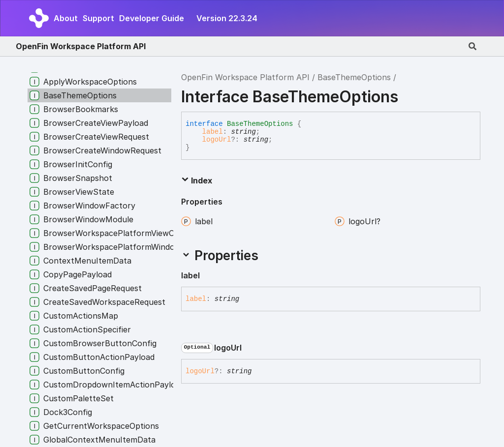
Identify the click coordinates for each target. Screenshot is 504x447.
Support (98, 18)
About (66, 18)
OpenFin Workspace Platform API (81, 46)
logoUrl (217, 140)
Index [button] (197, 180)
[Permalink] (208, 276)
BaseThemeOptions (354, 77)
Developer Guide (152, 18)
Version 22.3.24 (227, 18)
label (213, 132)
